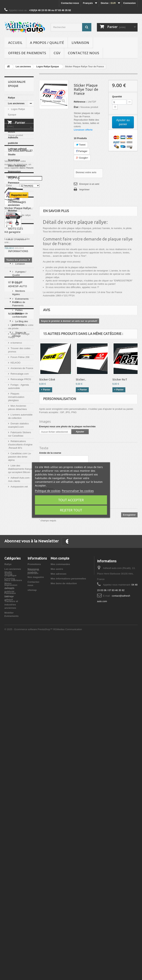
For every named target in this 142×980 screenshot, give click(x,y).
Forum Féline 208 (20, 695)
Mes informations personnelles (68, 885)
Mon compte (60, 865)
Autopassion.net (19, 824)
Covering (13, 126)
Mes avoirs (57, 876)
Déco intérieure (17, 166)
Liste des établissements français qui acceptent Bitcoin (21, 806)
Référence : (80, 102)
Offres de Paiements (27, 53)
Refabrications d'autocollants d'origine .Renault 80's (20, 782)
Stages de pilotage (19, 636)
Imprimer (84, 189)
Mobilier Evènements (15, 213)
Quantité (117, 97)
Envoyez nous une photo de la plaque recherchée (67, 426)
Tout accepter (71, 500)
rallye (9, 481)
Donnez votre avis (86, 172)
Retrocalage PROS (21, 717)
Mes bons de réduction (64, 890)
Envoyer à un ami (89, 184)
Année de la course (50, 453)
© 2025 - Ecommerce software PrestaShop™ (29, 970)
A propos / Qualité (47, 43)
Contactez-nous (70, 3)
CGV (57, 53)
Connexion (130, 3)
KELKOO (15, 700)
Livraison (80, 43)
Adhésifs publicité (13, 140)
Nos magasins (36, 884)
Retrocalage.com (20, 711)
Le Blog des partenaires (20, 625)
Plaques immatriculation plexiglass (16, 734)
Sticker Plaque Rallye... (18, 373)
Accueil (15, 43)
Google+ (82, 158)
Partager (82, 151)
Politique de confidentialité (20, 569)
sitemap (32, 897)
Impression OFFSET (14, 174)
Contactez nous (83, 53)
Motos (11, 132)
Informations (18, 506)
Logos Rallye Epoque (16, 112)
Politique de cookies (48, 491)
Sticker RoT (120, 379)
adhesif (24, 486)
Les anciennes (16, 103)
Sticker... (81, 379)
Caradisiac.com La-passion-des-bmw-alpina (20, 794)
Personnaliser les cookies (78, 491)
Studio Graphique (14, 157)
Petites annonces (17, 613)
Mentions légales (19, 546)
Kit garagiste (12, 428)
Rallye (11, 98)
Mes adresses (59, 881)
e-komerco (16, 680)
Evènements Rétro (20, 602)
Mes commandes (60, 871)
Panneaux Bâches (14, 185)
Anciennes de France (22, 706)
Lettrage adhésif (17, 149)
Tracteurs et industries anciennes (15, 199)
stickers (21, 481)
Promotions (17, 398)
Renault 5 (12, 492)
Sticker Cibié (47, 379)
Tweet (81, 145)
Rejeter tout (71, 510)
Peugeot (11, 486)
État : (77, 107)
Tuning (12, 120)
